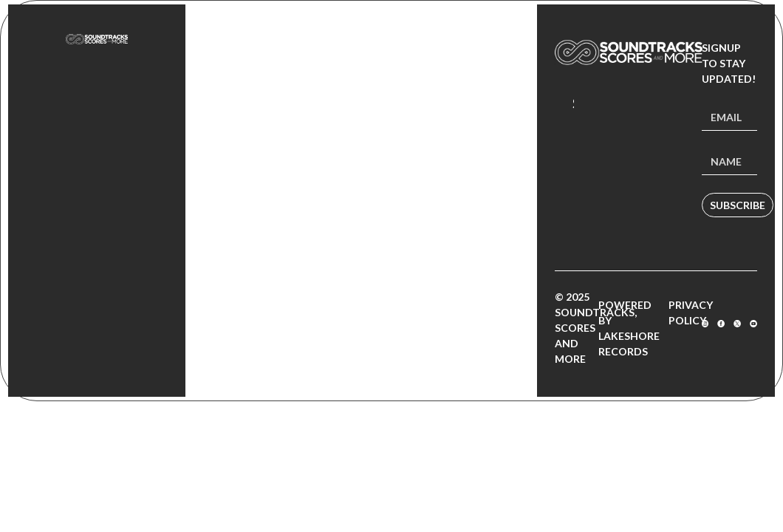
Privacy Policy (691, 313)
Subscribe (738, 205)
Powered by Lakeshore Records (629, 328)
